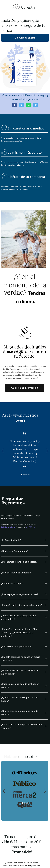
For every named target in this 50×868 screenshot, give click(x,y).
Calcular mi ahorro (25, 38)
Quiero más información (25, 388)
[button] (5, 451)
